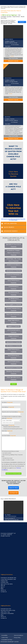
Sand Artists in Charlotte (14, 342)
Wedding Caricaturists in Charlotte (13, 372)
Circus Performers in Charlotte (13, 282)
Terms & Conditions (19, 635)
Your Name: (7, 402)
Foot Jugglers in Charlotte (13, 305)
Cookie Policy (5, 638)
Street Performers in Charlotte (13, 351)
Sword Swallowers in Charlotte (14, 363)
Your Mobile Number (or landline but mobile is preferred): (12, 417)
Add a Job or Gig (5, 612)
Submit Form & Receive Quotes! (13, 474)
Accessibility (4, 635)
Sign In (3, 587)
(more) (12, 56)
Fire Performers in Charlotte (13, 294)
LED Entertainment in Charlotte (13, 331)
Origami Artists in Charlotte (14, 337)
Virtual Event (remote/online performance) (12, 429)
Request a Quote (13, 61)
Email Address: (8, 407)
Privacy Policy (17, 638)
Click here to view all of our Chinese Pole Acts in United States (13, 220)
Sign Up (3, 585)
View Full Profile (13, 58)
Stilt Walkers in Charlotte (13, 346)
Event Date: (7, 431)
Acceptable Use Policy (7, 640)
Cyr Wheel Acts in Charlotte (14, 300)
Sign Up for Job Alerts (7, 584)
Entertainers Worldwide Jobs (8, 578)
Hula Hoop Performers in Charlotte (14, 315)
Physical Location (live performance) (11, 427)
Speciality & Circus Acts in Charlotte (14, 246)
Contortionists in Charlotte (14, 288)
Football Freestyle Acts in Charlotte (13, 309)
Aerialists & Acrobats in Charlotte (14, 266)
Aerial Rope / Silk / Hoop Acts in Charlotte (14, 260)
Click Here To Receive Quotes (13, 174)
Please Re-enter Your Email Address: (13, 412)
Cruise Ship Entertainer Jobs (8, 579)
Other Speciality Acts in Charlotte (13, 379)
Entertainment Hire (6, 609)
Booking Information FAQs (8, 610)
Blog (2, 589)
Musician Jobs (4, 582)
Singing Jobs (4, 581)
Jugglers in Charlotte (14, 326)
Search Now (14, 488)
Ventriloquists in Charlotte (13, 368)
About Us (3, 590)
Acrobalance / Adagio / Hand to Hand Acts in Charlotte (13, 253)
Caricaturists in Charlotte (14, 271)
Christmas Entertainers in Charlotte (14, 276)
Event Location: (8, 425)
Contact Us (14, 493)
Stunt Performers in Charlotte (13, 357)
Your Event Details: (9, 436)
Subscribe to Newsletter (7, 613)
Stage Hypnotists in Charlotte (14, 321)
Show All (13, 384)
